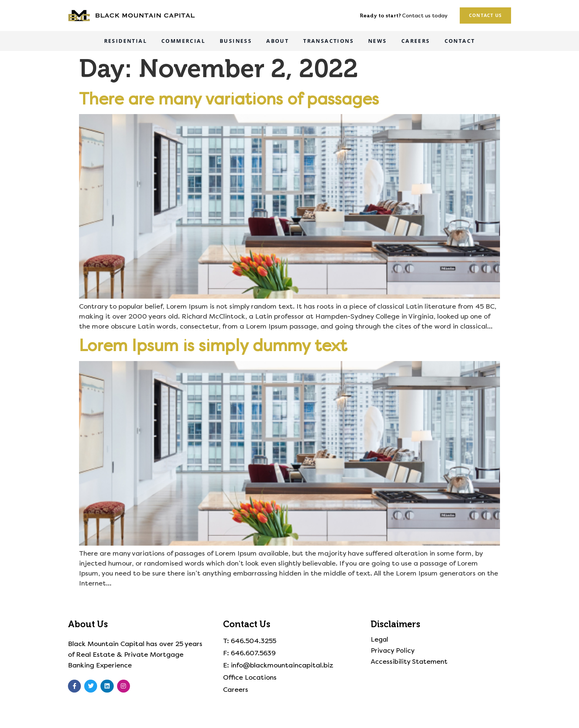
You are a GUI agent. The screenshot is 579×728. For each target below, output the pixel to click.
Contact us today (425, 16)
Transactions (328, 41)
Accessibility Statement (410, 662)
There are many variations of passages (229, 99)
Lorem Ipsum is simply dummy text (213, 346)
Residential (126, 41)
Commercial (183, 41)
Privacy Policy (393, 651)
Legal (380, 640)
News (378, 41)
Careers (416, 41)
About (277, 41)
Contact (460, 41)
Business (236, 41)
